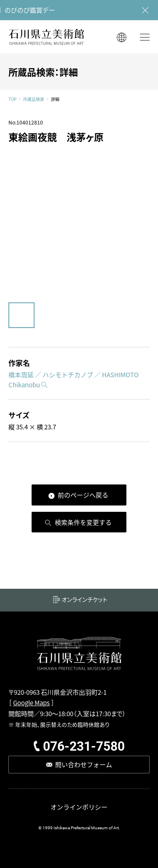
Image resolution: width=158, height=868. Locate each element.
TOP (12, 99)
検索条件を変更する (83, 522)
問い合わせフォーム (84, 764)
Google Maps (31, 703)
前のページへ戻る (83, 495)
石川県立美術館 (46, 37)
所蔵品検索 (34, 99)
